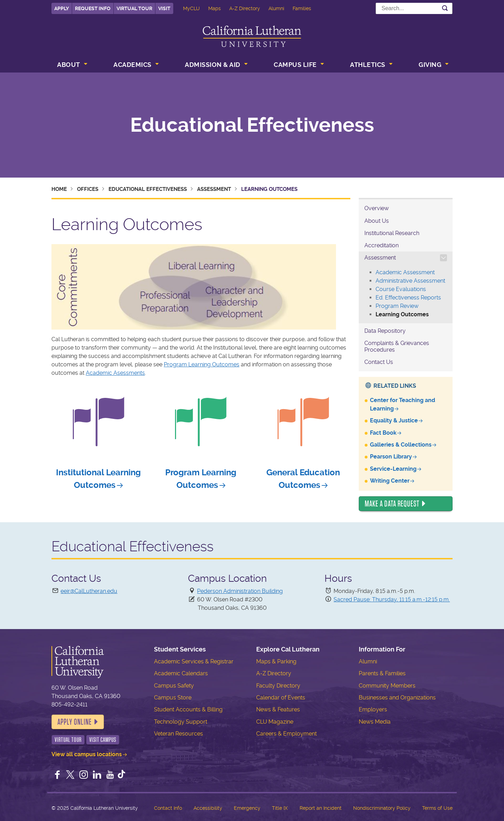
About (69, 65)
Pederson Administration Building (240, 591)
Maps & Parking (276, 661)
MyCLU (191, 8)
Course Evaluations (401, 289)
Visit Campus (103, 740)
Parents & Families (382, 673)
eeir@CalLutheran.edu (89, 591)
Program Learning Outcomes (202, 364)
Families (302, 8)
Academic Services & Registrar (194, 661)
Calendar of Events (281, 698)
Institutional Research (392, 233)
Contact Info (168, 808)
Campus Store (173, 698)
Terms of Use (437, 808)
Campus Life (295, 65)
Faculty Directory (278, 686)
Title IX (280, 808)
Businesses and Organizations (397, 698)
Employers (373, 709)
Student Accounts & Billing (188, 709)
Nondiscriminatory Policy (382, 808)
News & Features (278, 709)
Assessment (214, 189)
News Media (375, 722)
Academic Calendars (181, 673)
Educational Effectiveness (252, 125)
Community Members (387, 686)
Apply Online (75, 722)
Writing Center (390, 481)
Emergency (247, 808)
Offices (88, 189)
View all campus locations (87, 754)
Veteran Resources (178, 734)
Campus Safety (174, 686)
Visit (164, 8)
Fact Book (383, 433)
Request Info (93, 8)
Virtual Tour (134, 8)
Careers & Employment (286, 734)
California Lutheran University (252, 36)
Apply (62, 8)
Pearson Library (391, 457)
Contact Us (379, 362)
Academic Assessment (405, 272)
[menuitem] (71, 65)
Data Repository (385, 331)
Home (59, 189)
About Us (377, 221)
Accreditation (381, 245)
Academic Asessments (115, 373)
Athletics (368, 65)
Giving (430, 65)
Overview (377, 208)
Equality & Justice (394, 420)
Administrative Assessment (410, 281)
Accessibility (208, 808)
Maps (215, 8)
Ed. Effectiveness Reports (408, 298)
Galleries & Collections (401, 445)
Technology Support (181, 722)
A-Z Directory (245, 8)
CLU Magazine (275, 722)
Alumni (276, 8)
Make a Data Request (392, 504)
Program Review (397, 306)
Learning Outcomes (402, 314)
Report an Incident (321, 808)
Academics (132, 65)
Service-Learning (393, 469)
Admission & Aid (213, 65)
